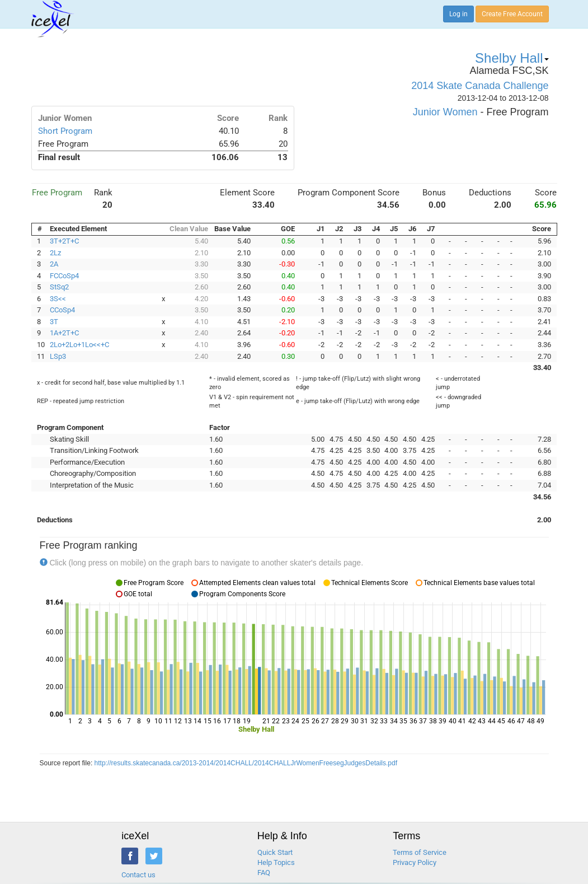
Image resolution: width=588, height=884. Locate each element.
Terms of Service (420, 852)
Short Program (65, 131)
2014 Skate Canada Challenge (480, 86)
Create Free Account (512, 14)
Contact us (138, 875)
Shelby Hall (512, 58)
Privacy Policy (415, 862)
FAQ (264, 873)
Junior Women (445, 112)
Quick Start (275, 852)
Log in (458, 14)
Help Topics (276, 862)
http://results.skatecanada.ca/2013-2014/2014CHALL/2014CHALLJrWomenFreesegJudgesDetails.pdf (246, 763)
